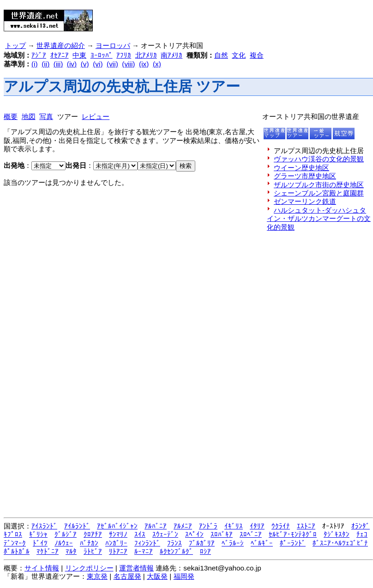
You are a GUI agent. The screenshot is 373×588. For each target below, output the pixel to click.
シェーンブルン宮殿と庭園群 (319, 193)
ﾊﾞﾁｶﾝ (89, 543)
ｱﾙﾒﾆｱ (183, 526)
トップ (15, 46)
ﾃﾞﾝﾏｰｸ (15, 543)
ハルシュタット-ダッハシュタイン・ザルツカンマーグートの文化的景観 (319, 219)
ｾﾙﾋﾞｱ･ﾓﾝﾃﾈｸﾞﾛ (293, 534)
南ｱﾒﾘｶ (171, 55)
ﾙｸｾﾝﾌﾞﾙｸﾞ (176, 551)
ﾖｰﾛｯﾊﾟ (102, 55)
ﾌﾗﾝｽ (174, 543)
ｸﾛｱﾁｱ (93, 534)
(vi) (98, 64)
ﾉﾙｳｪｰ (64, 543)
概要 (11, 116)
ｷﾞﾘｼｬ (38, 534)
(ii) (45, 64)
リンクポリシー (89, 568)
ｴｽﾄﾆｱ (306, 526)
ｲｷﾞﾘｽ (234, 526)
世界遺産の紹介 (61, 46)
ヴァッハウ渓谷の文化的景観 (319, 159)
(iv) (72, 64)
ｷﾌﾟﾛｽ (13, 534)
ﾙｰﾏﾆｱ (144, 551)
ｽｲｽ (140, 534)
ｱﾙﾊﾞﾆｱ (156, 526)
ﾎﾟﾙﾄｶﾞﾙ (17, 551)
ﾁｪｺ (362, 534)
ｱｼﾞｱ (39, 55)
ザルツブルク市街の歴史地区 (319, 185)
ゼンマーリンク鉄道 (305, 201)
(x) (157, 64)
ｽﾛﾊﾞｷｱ (222, 534)
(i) (35, 64)
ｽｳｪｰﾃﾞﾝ (165, 534)
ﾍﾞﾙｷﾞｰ (262, 543)
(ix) (144, 64)
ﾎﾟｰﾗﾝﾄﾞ (293, 543)
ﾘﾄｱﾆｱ (118, 551)
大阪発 (157, 576)
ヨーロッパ (113, 46)
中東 (79, 55)
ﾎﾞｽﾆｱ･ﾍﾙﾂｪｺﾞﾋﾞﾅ (340, 543)
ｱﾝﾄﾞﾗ (208, 526)
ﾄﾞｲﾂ (40, 543)
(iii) (58, 64)
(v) (85, 64)
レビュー (96, 116)
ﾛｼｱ (205, 551)
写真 (46, 116)
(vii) (112, 64)
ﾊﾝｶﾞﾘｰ (116, 543)
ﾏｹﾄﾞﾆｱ (48, 551)
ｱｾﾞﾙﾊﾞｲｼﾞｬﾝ (117, 526)
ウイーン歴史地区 (301, 168)
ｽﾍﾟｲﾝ (194, 534)
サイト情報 (42, 568)
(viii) (128, 64)
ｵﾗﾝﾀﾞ (361, 526)
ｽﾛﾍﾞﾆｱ (251, 534)
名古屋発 (127, 576)
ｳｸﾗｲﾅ (281, 526)
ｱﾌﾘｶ (124, 55)
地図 (29, 116)
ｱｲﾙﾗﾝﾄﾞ (77, 526)
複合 (257, 55)
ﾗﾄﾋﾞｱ (93, 551)
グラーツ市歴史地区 (305, 176)
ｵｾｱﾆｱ (60, 55)
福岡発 (184, 576)
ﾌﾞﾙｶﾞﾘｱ (202, 543)
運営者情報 (136, 568)
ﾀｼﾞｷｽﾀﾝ (337, 534)
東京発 (97, 576)
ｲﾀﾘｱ (257, 526)
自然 (221, 55)
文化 (239, 55)
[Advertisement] (213, 18)
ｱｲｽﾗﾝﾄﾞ (44, 526)
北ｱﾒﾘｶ (146, 55)
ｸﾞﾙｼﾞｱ (66, 534)
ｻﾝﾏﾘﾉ (118, 534)
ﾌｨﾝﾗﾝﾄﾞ (147, 543)
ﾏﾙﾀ (71, 551)
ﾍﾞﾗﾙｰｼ (233, 543)
